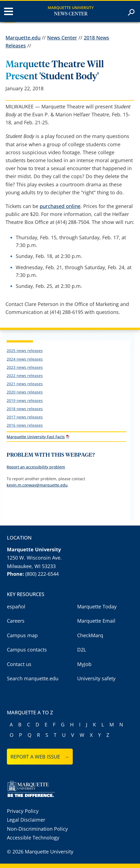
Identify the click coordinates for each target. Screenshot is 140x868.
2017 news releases (25, 417)
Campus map (22, 635)
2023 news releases (25, 367)
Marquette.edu (23, 38)
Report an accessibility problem (36, 467)
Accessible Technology (33, 838)
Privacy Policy (23, 811)
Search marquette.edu (33, 678)
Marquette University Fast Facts (36, 437)
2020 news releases (25, 392)
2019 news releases (25, 401)
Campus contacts (27, 650)
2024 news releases (25, 359)
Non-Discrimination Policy (37, 829)
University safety (96, 678)
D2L (82, 650)
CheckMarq (90, 635)
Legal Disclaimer (26, 820)
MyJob (84, 664)
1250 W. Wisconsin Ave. (34, 558)
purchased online (60, 206)
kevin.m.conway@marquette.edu (37, 485)
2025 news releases (25, 351)
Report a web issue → (40, 757)
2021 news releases (25, 384)
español (16, 606)
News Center (71, 14)
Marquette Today (97, 606)
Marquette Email (96, 621)
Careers (16, 621)
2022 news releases (25, 376)
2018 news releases (25, 409)
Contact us (19, 664)
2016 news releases (25, 425)
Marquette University (71, 8)
